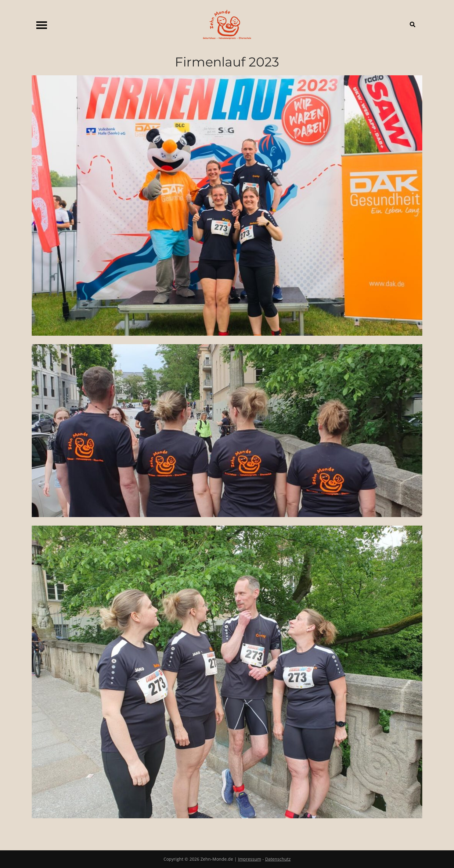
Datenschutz (278, 859)
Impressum (250, 859)
